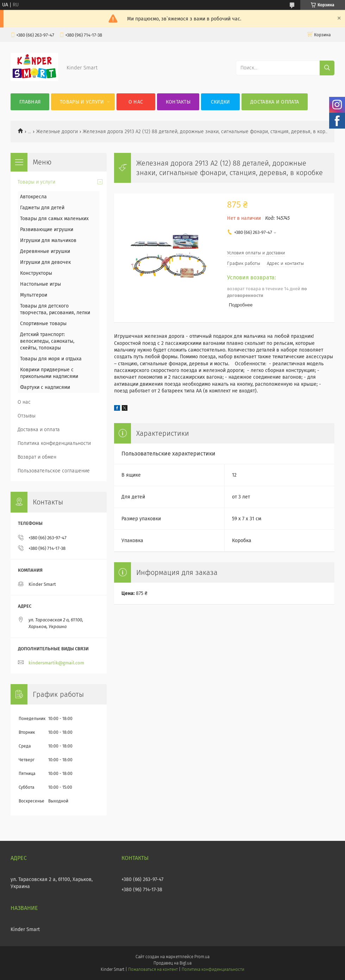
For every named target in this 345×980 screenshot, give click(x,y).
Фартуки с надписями (45, 387)
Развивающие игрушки (47, 230)
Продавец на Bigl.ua (172, 963)
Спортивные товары (43, 324)
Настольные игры (40, 284)
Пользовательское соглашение (54, 471)
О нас (136, 102)
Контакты (178, 102)
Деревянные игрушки (45, 251)
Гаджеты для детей (42, 208)
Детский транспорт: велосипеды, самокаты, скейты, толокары (47, 341)
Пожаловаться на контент (153, 969)
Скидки (221, 102)
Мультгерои (34, 295)
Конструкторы (36, 273)
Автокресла (33, 197)
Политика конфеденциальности (54, 443)
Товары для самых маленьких (54, 219)
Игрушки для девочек (45, 262)
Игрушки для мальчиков (48, 240)
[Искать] (327, 68)
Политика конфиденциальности (213, 969)
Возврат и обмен (37, 457)
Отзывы (27, 416)
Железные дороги (57, 132)
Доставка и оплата (275, 102)
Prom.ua (202, 957)
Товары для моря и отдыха (51, 359)
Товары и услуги (82, 102)
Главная (30, 102)
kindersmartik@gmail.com (56, 663)
